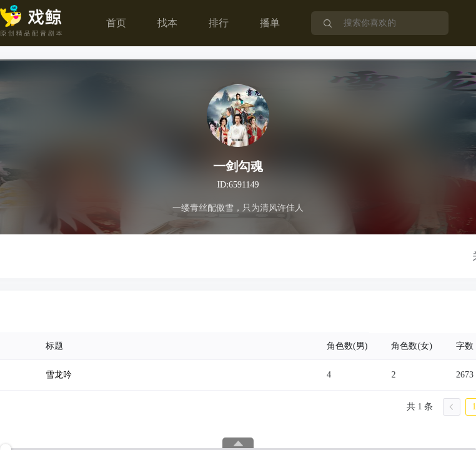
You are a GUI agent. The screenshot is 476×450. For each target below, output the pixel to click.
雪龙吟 (59, 375)
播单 (270, 23)
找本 (167, 23)
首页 (116, 23)
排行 (219, 23)
